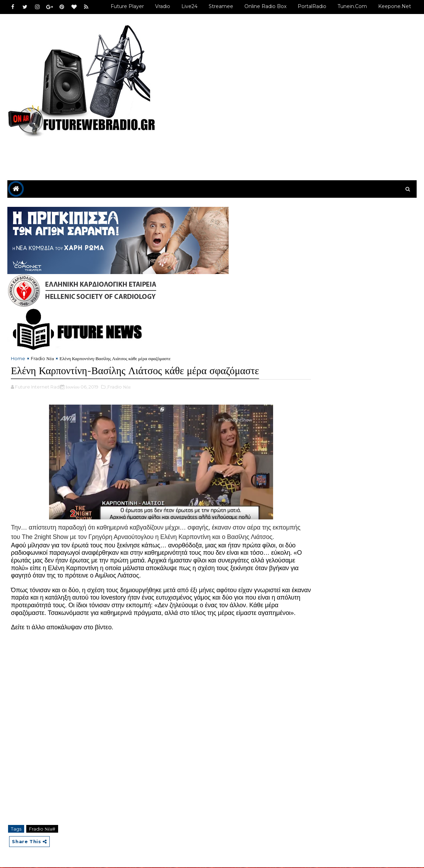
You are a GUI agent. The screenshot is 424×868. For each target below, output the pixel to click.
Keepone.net (395, 6)
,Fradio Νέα (118, 370)
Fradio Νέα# (42, 828)
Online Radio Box (266, 6)
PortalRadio (312, 6)
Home (18, 327)
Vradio (163, 6)
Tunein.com (353, 6)
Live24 (190, 6)
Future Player (128, 6)
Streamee (221, 6)
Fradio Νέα (42, 327)
